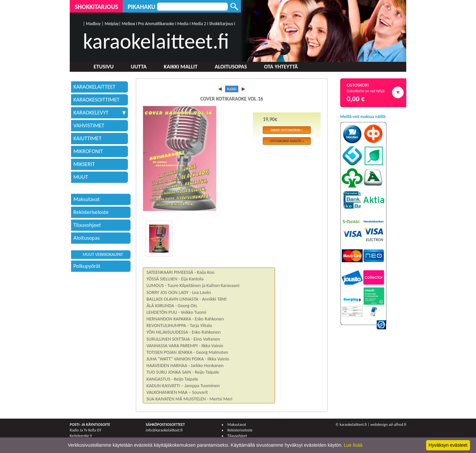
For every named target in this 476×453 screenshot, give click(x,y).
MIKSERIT (84, 164)
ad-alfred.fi (397, 425)
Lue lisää (353, 445)
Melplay (112, 24)
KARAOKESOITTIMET (97, 100)
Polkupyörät (87, 266)
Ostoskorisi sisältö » (287, 141)
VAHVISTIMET (89, 125)
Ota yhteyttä (281, 67)
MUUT (81, 177)
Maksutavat (86, 199)
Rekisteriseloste (91, 212)
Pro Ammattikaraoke (156, 24)
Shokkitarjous (97, 7)
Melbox (128, 24)
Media (183, 24)
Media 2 (199, 24)
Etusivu (104, 67)
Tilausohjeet (87, 225)
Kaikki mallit (180, 67)
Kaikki (232, 89)
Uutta (139, 67)
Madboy (93, 24)
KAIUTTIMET (87, 138)
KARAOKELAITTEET (94, 87)
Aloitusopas (231, 67)
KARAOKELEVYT (99, 113)
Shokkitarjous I (222, 24)
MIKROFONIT (88, 151)
